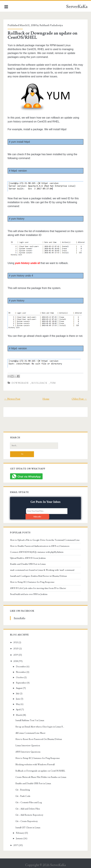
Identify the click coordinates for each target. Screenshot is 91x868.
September (21, 683)
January (19, 838)
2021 (16, 642)
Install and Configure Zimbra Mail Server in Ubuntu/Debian (38, 576)
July (18, 694)
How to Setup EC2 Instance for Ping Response (32, 582)
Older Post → (79, 399)
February (20, 833)
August (19, 688)
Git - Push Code (23, 796)
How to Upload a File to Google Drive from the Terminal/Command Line (45, 540)
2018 (16, 661)
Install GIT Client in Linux (28, 828)
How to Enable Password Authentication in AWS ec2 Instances (40, 546)
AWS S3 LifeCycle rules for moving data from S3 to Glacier (38, 588)
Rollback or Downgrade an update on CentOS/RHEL (42, 35)
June (18, 699)
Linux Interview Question (28, 746)
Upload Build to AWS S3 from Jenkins (28, 558)
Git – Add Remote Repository (29, 815)
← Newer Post (12, 399)
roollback (39, 383)
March (19, 715)
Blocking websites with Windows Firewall (35, 765)
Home (46, 399)
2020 (16, 649)
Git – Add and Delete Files (28, 809)
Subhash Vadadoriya (51, 25)
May (18, 704)
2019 (16, 655)
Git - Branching (23, 790)
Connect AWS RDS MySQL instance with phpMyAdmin (37, 552)
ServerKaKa (77, 7)
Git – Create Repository (27, 821)
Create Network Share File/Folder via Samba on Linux (41, 777)
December (21, 667)
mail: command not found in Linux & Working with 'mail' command (42, 570)
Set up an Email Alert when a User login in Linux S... (40, 727)
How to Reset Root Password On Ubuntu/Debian (39, 739)
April (18, 710)
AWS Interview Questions (28, 752)
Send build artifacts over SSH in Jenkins (29, 594)
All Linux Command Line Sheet (30, 733)
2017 (16, 845)
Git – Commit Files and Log (29, 802)
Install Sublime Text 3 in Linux (30, 720)
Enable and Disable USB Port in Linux (28, 564)
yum (53, 383)
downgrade (20, 383)
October (20, 677)
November (21, 672)
